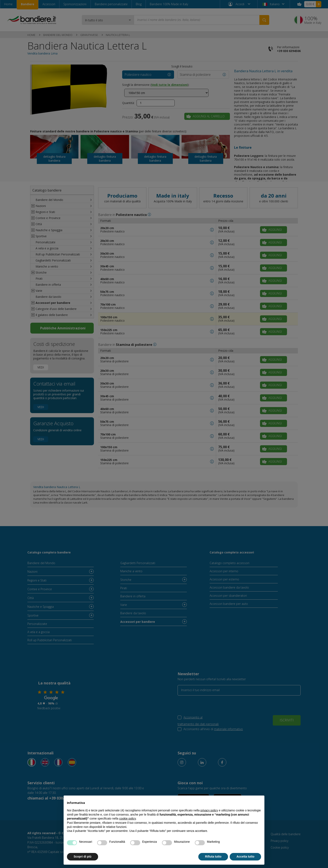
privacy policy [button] (209, 810)
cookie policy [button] (127, 819)
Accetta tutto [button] (245, 857)
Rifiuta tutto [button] (213, 857)
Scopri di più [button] (83, 857)
